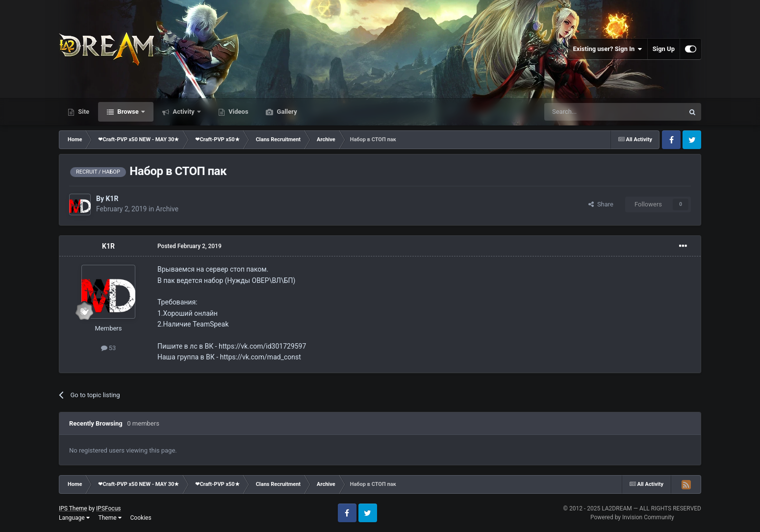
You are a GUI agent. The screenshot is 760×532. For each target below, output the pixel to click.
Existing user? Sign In (608, 49)
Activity (184, 112)
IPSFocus (108, 508)
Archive (167, 209)
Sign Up (664, 49)
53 (109, 348)
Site (83, 112)
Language (74, 518)
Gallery (286, 112)
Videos (238, 112)
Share (601, 204)
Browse (128, 112)
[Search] (591, 112)
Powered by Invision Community (632, 517)
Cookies (141, 518)
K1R (112, 199)
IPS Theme (73, 508)
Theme (110, 518)
